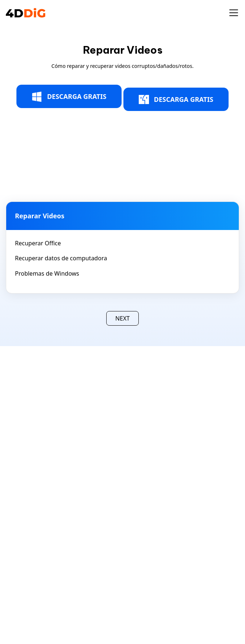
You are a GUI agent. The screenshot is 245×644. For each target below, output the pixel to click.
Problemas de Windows (47, 273)
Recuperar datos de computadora (61, 258)
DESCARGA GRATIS (69, 97)
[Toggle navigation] (234, 13)
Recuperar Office (38, 243)
